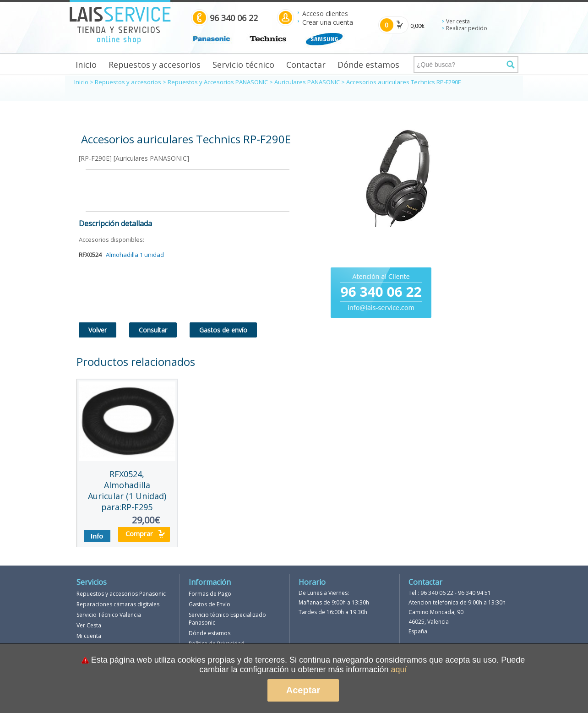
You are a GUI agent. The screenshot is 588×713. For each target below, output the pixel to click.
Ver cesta (458, 21)
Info (97, 536)
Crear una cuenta (328, 22)
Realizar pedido (467, 28)
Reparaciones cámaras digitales (118, 604)
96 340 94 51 (474, 593)
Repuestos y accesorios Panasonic (121, 594)
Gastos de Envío (210, 604)
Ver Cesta (89, 625)
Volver (98, 330)
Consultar (153, 330)
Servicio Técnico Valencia (109, 615)
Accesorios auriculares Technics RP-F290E (404, 82)
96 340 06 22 (437, 593)
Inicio (86, 65)
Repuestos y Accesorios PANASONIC (218, 82)
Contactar (306, 65)
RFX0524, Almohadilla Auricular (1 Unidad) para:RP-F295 (127, 490)
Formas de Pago (210, 594)
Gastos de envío (223, 330)
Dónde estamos (368, 65)
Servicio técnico (243, 65)
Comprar (139, 533)
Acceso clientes (325, 14)
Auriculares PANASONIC (307, 82)
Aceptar (303, 690)
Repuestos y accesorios (155, 65)
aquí (399, 669)
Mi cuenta (89, 636)
